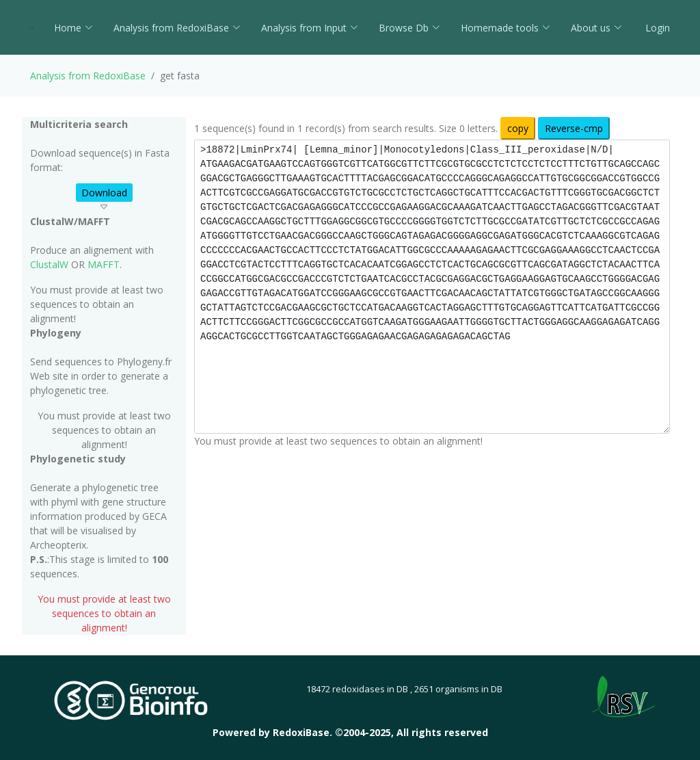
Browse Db (409, 28)
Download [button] (104, 193)
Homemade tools (506, 28)
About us (596, 28)
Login (656, 28)
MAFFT (104, 264)
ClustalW (49, 264)
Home (73, 28)
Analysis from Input (310, 28)
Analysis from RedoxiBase (88, 76)
